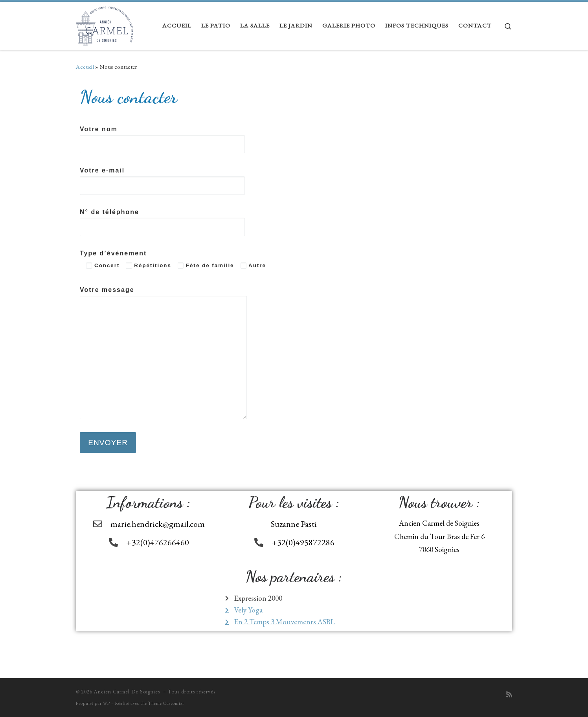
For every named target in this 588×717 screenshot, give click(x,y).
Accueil (85, 67)
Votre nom (162, 140)
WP (107, 703)
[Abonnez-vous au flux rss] (509, 695)
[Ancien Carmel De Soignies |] (105, 24)
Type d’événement (173, 259)
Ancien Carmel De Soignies (128, 692)
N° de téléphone (162, 223)
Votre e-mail (162, 181)
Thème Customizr (166, 703)
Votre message (163, 353)
